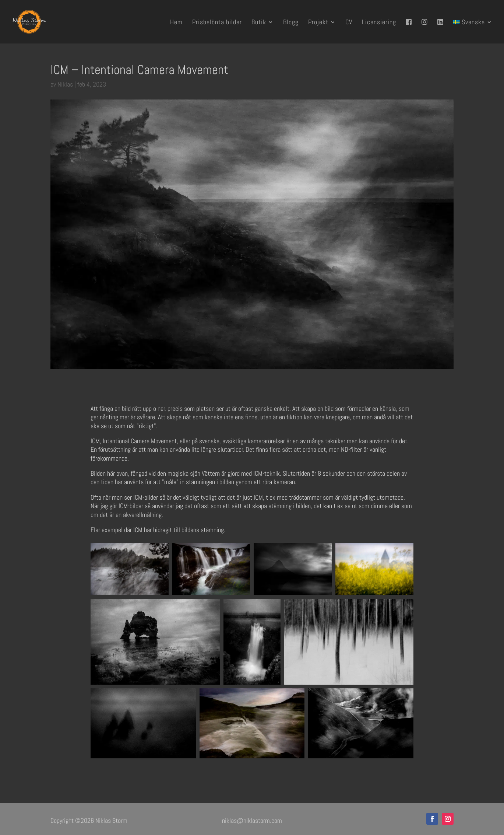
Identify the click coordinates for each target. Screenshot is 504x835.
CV (349, 23)
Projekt (318, 23)
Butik (259, 23)
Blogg (291, 23)
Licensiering (379, 23)
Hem (176, 23)
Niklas (65, 84)
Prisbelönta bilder (217, 23)
